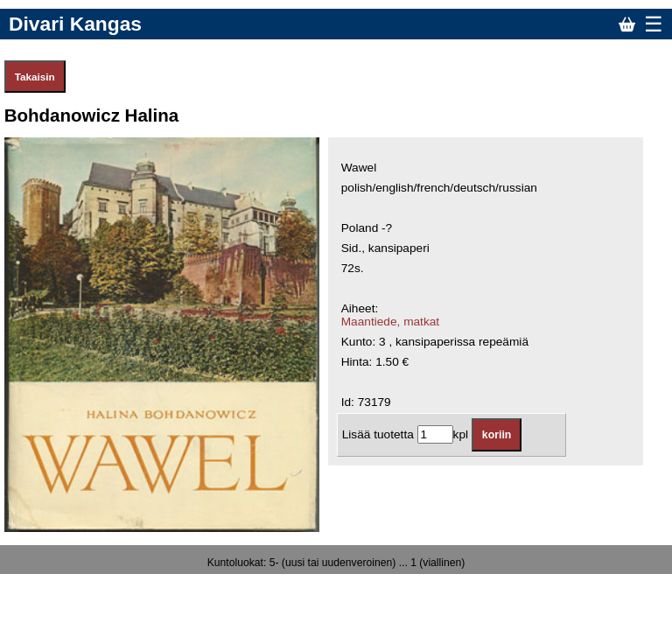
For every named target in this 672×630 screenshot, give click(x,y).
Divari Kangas (75, 24)
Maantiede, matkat (390, 322)
